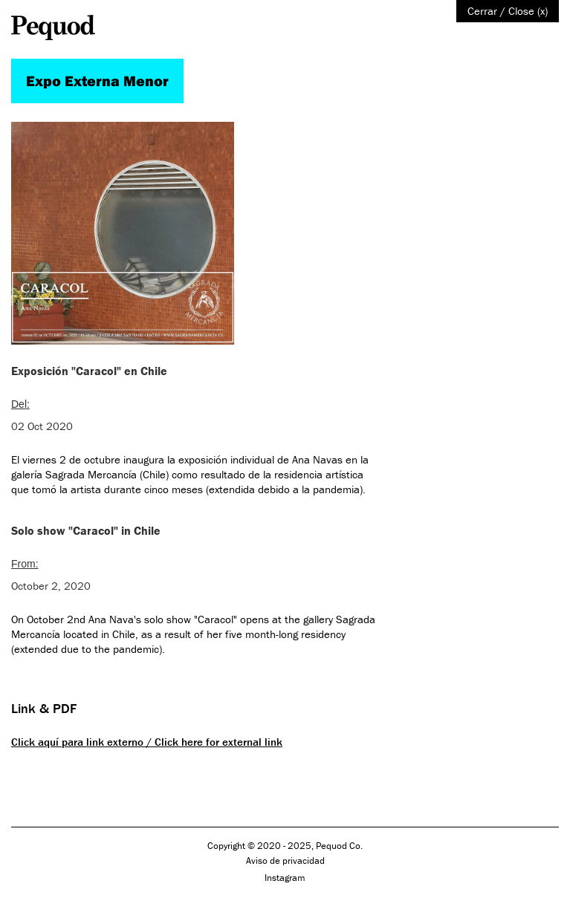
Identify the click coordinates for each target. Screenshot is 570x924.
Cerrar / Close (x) (508, 11)
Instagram (285, 878)
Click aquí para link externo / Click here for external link (147, 742)
